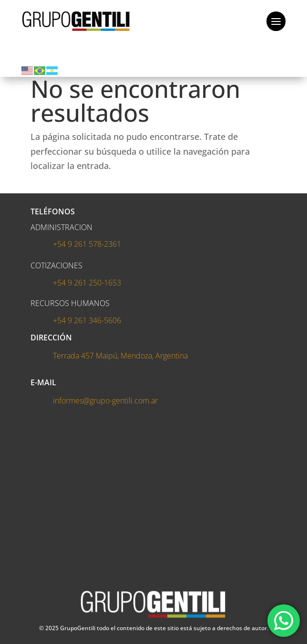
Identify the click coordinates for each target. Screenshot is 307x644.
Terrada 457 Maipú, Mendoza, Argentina (120, 356)
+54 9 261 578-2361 (87, 244)
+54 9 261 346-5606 (87, 320)
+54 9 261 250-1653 (87, 283)
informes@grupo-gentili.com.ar (105, 401)
